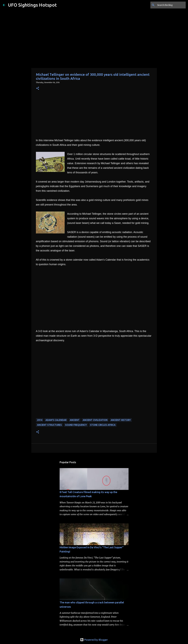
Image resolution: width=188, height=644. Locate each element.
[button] (38, 88)
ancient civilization (95, 420)
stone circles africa (103, 425)
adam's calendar (56, 420)
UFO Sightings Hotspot (32, 5)
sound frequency (76, 425)
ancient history (121, 420)
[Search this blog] (171, 5)
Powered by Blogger (94, 640)
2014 (40, 420)
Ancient (75, 420)
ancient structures (49, 425)
